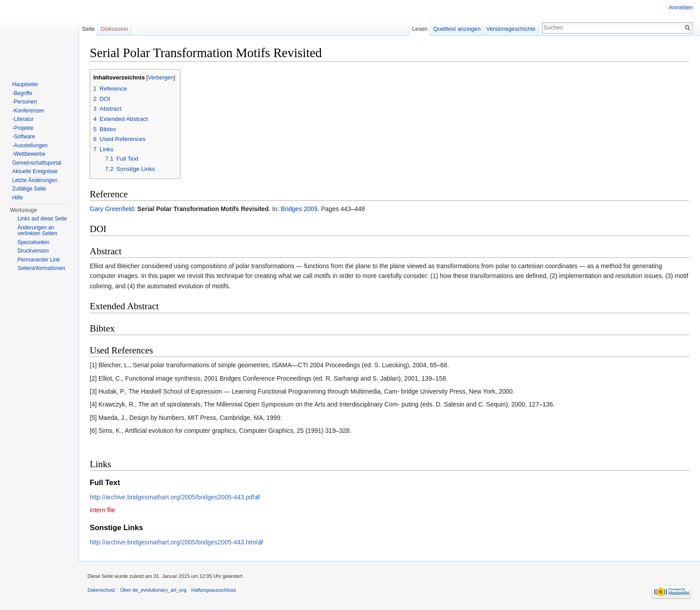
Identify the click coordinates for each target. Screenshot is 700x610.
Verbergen (161, 78)
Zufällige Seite (29, 189)
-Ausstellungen (30, 145)
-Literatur (23, 119)
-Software (23, 137)
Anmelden (681, 8)
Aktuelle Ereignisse (35, 171)
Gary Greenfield (112, 209)
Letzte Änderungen (35, 180)
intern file (102, 510)
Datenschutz (101, 590)
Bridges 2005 (299, 209)
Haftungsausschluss (214, 590)
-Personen (24, 102)
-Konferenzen (28, 111)
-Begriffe (22, 93)
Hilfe (17, 198)
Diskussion (114, 29)
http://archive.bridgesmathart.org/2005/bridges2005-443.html (174, 542)
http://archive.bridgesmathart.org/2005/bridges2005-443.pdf (172, 497)
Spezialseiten (33, 242)
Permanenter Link (39, 260)
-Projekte (23, 128)
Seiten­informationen (41, 268)
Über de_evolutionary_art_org (153, 590)
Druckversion (33, 251)
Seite (88, 29)
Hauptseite (25, 84)
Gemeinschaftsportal (37, 163)
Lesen (420, 29)
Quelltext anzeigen (457, 29)
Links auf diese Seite (42, 219)
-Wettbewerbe (29, 154)
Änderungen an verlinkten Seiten (37, 231)
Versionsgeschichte (511, 29)
